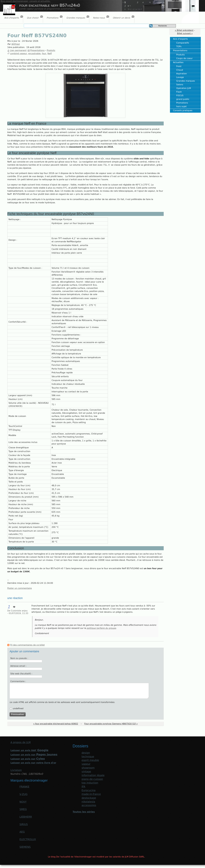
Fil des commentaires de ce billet (27, 645)
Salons (180, 85)
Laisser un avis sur (34, 755)
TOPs (179, 46)
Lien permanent (18, 50)
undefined (18, 708)
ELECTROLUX (28, 839)
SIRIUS (24, 824)
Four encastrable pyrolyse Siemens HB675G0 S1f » (111, 724)
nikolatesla (88, 802)
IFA (83, 787)
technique (88, 757)
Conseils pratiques (183, 111)
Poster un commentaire (20, 588)
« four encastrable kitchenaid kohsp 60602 (56, 724)
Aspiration (182, 74)
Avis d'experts (180, 39)
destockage (89, 798)
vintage (86, 772)
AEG (22, 832)
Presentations (180, 51)
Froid (179, 66)
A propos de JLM (21, 742)
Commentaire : (18, 681)
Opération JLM (184, 88)
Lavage (180, 77)
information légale (93, 775)
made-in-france (91, 794)
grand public (183, 99)
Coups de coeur (184, 58)
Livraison (16, 770)
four (44, 54)
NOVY (23, 802)
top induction (90, 783)
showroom (88, 768)
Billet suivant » (185, 33)
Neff (50, 54)
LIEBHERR (26, 817)
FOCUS (180, 96)
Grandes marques (186, 81)
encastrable (34, 54)
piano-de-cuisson (92, 779)
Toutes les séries (84, 812)
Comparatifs (183, 43)
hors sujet (181, 106)
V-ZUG (23, 794)
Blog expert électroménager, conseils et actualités (26, 1)
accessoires (89, 805)
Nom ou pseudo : (19, 658)
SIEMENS (25, 847)
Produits (180, 55)
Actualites (178, 62)
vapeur (86, 764)
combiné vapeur (18, 54)
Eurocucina (89, 790)
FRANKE (24, 787)
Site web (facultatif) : (21, 674)
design (86, 753)
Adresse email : (18, 666)
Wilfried (15, 44)
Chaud (180, 70)
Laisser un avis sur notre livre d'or (33, 763)
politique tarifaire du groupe (101, 628)
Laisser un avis (29, 750)
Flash (179, 92)
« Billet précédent (184, 30)
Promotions (182, 103)
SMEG (23, 809)
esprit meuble (90, 760)
